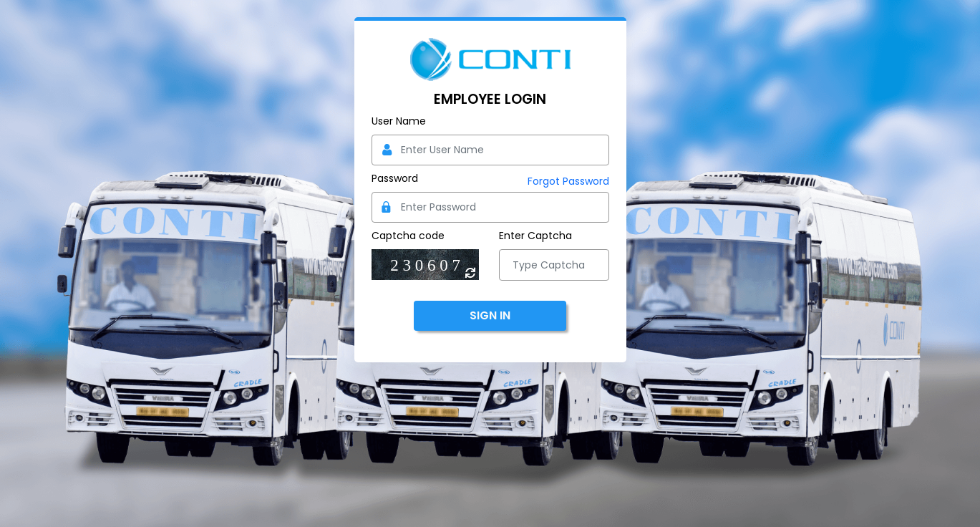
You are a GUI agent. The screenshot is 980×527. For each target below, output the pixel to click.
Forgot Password (568, 181)
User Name (399, 121)
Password (395, 178)
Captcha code (408, 236)
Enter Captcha (535, 236)
